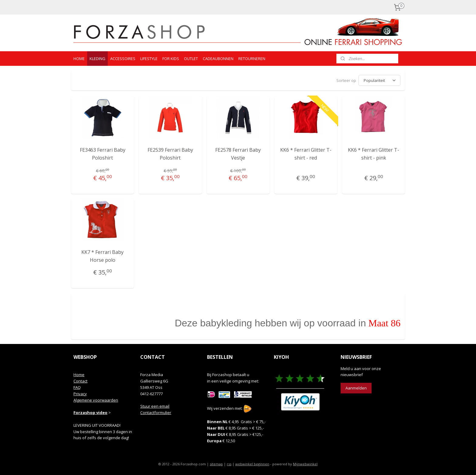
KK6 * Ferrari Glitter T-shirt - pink (374, 154)
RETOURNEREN (252, 59)
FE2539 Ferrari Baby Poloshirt (170, 154)
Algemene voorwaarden (96, 400)
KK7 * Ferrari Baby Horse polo (102, 256)
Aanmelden (356, 388)
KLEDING (97, 59)
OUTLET (191, 59)
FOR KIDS (171, 59)
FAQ (77, 387)
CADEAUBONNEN (218, 59)
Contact (80, 381)
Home (79, 375)
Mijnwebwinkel (305, 464)
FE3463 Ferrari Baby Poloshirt (103, 154)
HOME (79, 59)
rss (229, 464)
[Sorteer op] (379, 80)
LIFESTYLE (149, 59)
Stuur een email (155, 406)
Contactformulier (156, 413)
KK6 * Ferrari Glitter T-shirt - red (306, 154)
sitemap (216, 464)
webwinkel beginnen (252, 464)
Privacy (80, 394)
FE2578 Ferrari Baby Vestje (238, 154)
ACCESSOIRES (123, 59)
